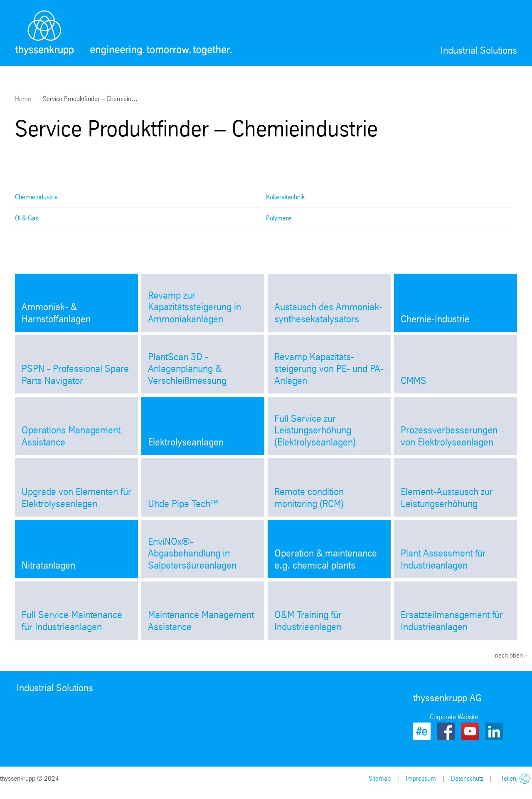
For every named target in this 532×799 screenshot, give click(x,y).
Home (23, 99)
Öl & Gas (27, 218)
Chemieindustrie (36, 197)
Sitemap (380, 778)
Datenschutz (467, 778)
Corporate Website (454, 717)
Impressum (421, 778)
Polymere (279, 218)
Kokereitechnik (285, 197)
